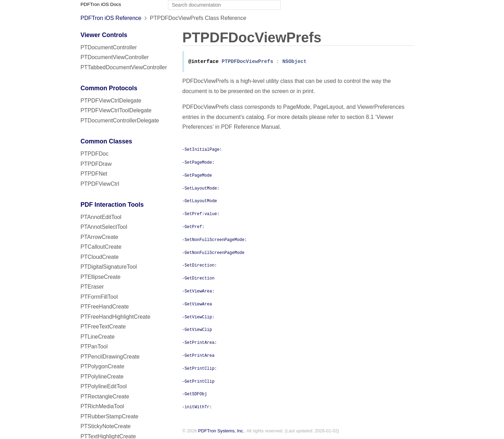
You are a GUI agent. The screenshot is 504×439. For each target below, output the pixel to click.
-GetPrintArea (198, 356)
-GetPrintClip (198, 382)
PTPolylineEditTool (104, 386)
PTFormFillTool (99, 297)
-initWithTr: (197, 407)
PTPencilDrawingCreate (110, 357)
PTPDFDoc (94, 154)
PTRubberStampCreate (109, 416)
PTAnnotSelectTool (104, 227)
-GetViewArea (197, 304)
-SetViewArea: (198, 291)
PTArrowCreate (99, 237)
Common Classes (106, 141)
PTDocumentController (109, 47)
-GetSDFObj (194, 394)
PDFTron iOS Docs (101, 4)
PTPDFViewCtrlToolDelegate (116, 110)
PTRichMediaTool (102, 406)
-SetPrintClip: (199, 369)
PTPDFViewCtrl (100, 184)
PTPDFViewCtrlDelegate (111, 101)
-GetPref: (193, 227)
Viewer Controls (104, 35)
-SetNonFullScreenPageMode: (215, 240)
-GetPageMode (197, 176)
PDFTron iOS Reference (111, 18)
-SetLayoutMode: (201, 189)
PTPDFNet (94, 174)
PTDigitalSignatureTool (109, 267)
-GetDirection (198, 278)
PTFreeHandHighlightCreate (115, 317)
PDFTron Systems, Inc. (221, 431)
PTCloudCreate (100, 257)
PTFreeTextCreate (103, 327)
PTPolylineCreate (102, 377)
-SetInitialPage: (202, 150)
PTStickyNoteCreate (106, 426)
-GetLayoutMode (199, 201)
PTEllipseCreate (100, 277)
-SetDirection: (199, 265)
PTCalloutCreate (101, 247)
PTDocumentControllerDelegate (120, 121)
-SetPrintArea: (199, 343)
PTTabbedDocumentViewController (124, 67)
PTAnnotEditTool (101, 217)
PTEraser (92, 287)
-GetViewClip (197, 330)
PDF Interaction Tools (112, 205)
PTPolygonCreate (102, 366)
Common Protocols (109, 88)
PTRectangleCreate (105, 396)
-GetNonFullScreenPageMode (213, 253)
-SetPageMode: (198, 163)
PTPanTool (94, 346)
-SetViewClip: (198, 317)
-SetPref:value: (201, 214)
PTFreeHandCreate (105, 307)
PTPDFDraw (96, 164)
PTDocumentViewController (115, 57)
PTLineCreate (98, 337)
